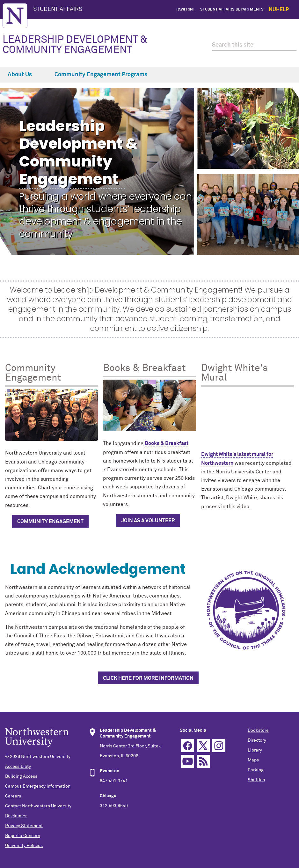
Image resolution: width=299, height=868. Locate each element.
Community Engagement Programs (105, 75)
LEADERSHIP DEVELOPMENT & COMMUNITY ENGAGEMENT (75, 45)
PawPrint (186, 10)
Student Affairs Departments (232, 10)
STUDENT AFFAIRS (58, 9)
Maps (253, 760)
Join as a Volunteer (148, 521)
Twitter (203, 746)
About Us (23, 75)
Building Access (21, 776)
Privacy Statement (24, 826)
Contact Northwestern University (38, 806)
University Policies (24, 846)
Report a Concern (23, 836)
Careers (13, 796)
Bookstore (258, 731)
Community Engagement (50, 522)
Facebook (188, 746)
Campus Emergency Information (38, 786)
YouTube (188, 761)
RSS (203, 761)
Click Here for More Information (148, 678)
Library (255, 750)
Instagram (219, 746)
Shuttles (256, 780)
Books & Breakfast (167, 443)
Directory (257, 740)
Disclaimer (16, 816)
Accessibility (18, 767)
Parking (256, 770)
